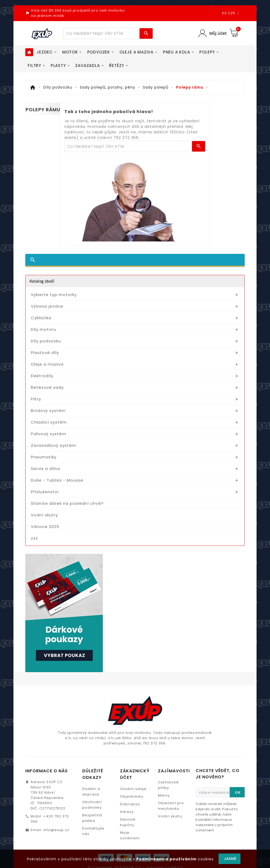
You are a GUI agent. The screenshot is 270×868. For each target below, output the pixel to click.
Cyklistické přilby (168, 785)
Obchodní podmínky (92, 805)
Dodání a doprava (91, 792)
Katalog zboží (42, 281)
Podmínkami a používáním (166, 859)
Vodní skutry (44, 515)
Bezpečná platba (92, 818)
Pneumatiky (44, 457)
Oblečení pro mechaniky (171, 806)
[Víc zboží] (102, 33)
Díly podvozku (46, 341)
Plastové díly (45, 353)
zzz (34, 538)
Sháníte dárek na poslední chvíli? (67, 503)
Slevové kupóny (128, 822)
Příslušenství (45, 492)
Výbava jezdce (47, 306)
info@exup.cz (56, 830)
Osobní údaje (133, 789)
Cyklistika (41, 318)
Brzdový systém (48, 411)
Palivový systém (49, 434)
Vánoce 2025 (45, 527)
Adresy (127, 812)
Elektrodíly (42, 376)
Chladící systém (49, 422)
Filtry (36, 399)
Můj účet (218, 33)
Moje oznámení (130, 835)
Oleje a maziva (47, 364)
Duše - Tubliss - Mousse (57, 480)
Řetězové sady (47, 387)
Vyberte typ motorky (54, 295)
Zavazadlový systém (54, 445)
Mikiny (164, 795)
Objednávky (132, 796)
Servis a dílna (45, 469)
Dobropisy (130, 804)
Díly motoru (44, 329)
